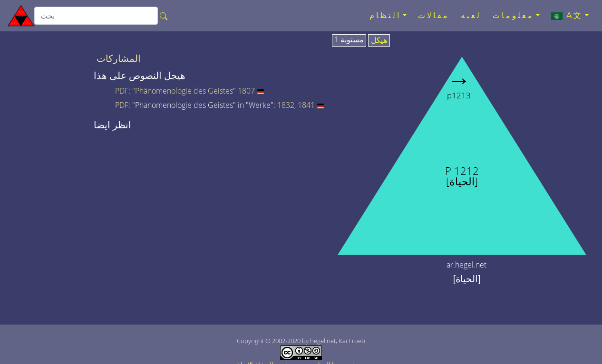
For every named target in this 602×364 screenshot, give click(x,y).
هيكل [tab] (379, 40)
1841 (306, 105)
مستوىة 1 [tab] (349, 40)
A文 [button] (567, 16)
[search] (96, 16)
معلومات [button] (513, 15)
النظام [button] (385, 15)
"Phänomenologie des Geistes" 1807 (194, 91)
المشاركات (119, 58)
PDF (122, 91)
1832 (286, 105)
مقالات (434, 15)
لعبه (471, 15)
